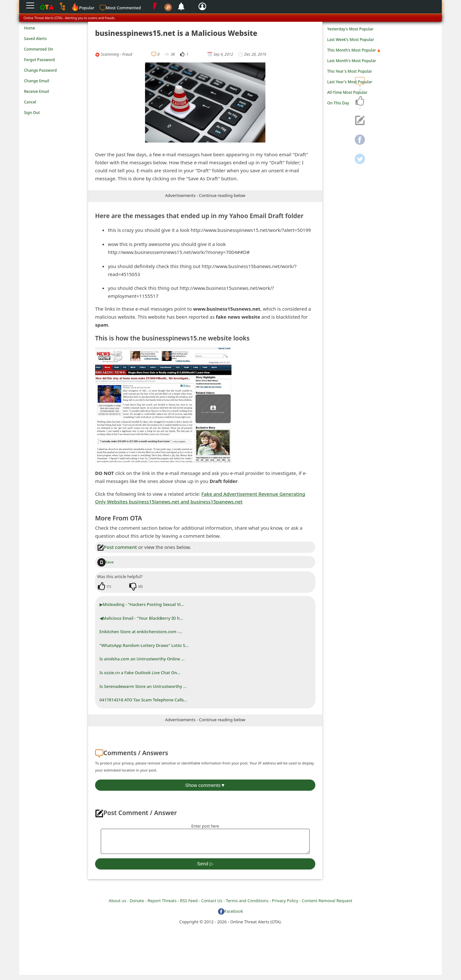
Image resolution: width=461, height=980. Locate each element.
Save (105, 562)
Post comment (117, 547)
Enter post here (205, 826)
